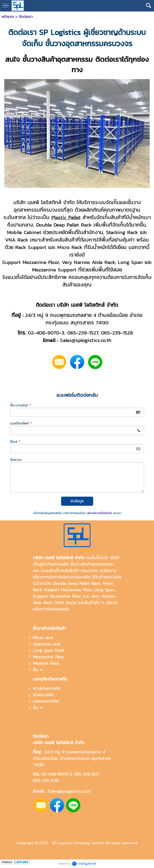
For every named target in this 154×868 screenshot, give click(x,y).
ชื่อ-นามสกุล (21, 405)
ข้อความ (16, 460)
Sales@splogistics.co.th (68, 791)
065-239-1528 (46, 780)
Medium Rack (46, 663)
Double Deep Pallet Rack (77, 583)
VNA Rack (66, 602)
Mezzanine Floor (49, 657)
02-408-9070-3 (57, 774)
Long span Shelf (49, 650)
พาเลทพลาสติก (47, 688)
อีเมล (15, 441)
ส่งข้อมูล (77, 501)
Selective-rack (47, 644)
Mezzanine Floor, (66, 596)
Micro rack (43, 637)
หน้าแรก (8, 17)
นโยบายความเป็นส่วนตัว (99, 513)
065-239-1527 (86, 774)
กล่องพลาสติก (46, 701)
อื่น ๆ (38, 670)
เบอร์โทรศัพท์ (21, 423)
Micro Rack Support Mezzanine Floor (73, 586)
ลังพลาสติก (43, 695)
